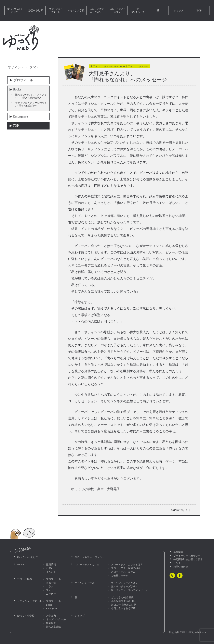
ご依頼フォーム (120, 575)
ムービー (51, 594)
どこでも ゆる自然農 (122, 597)
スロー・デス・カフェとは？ (127, 565)
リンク (177, 563)
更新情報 (51, 565)
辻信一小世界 (35, 10)
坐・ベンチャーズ (138, 10)
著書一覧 (51, 583)
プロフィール (53, 579)
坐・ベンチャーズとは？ (124, 583)
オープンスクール (56, 619)
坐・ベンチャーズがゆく (124, 586)
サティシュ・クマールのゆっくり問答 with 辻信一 (30, 104)
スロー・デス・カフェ (117, 10)
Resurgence (52, 608)
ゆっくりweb (21, 38)
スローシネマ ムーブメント (97, 10)
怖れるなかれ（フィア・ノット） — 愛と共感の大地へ (30, 96)
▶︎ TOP (14, 126)
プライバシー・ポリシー (187, 556)
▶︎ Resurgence (19, 116)
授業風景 (51, 623)
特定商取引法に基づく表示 (188, 559)
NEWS (21, 565)
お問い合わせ (181, 567)
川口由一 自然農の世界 (124, 605)
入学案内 (51, 616)
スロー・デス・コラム (123, 572)
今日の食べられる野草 (123, 608)
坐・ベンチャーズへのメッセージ (129, 590)
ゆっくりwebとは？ (15, 10)
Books (49, 605)
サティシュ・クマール (56, 10)
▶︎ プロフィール (21, 80)
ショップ (179, 10)
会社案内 (178, 552)
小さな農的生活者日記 (123, 601)
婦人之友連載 (53, 627)
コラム (50, 586)
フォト (50, 590)
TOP (199, 10)
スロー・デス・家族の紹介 (126, 568)
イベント (51, 572)
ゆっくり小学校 (76, 10)
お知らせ (51, 568)
